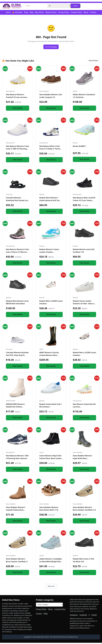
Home (8, 12)
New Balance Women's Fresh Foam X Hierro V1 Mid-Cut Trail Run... (17, 253)
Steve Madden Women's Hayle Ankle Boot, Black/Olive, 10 (82, 460)
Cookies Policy (76, 12)
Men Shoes (39, 12)
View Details (18, 109)
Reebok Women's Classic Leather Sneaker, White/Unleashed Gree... (49, 253)
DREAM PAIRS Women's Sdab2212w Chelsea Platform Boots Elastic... (15, 408)
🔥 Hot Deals (17, 12)
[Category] (59, 6)
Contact (93, 12)
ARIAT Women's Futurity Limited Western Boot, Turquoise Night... (49, 357)
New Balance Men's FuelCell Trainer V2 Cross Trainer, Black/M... (84, 202)
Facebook (83, 616)
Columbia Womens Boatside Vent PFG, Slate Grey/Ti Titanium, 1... (17, 357)
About (86, 12)
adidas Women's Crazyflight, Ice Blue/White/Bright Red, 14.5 (51, 563)
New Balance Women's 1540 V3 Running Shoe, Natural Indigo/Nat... (17, 460)
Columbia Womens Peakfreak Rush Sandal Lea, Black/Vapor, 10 (17, 202)
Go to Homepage (51, 47)
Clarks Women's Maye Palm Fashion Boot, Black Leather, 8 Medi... (51, 460)
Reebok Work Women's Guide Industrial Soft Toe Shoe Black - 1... (49, 202)
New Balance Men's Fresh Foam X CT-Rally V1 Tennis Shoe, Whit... (50, 150)
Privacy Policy (64, 12)
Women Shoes (51, 12)
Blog (32, 12)
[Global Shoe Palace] (12, 6)
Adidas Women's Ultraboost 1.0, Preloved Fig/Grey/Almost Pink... (84, 99)
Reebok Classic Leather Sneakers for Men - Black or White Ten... (84, 305)
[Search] (36, 6)
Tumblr (94, 616)
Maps (46, 615)
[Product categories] (49, 606)
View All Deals (92, 62)
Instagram (74, 616)
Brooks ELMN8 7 (79, 147)
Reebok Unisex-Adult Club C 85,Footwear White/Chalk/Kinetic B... (51, 408)
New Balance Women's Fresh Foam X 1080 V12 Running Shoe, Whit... (17, 150)
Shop (26, 12)
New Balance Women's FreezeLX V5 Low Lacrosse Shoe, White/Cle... (16, 99)
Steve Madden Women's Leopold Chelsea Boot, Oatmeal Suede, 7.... (16, 511)
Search (75, 6)
